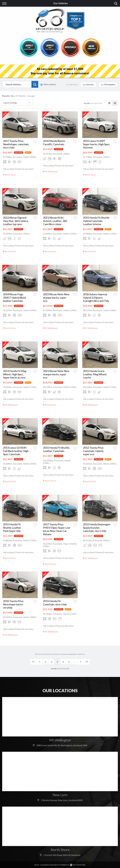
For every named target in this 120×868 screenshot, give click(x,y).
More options (48, 84)
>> (86, 662)
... (75, 662)
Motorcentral (78, 864)
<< (34, 662)
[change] (31, 96)
